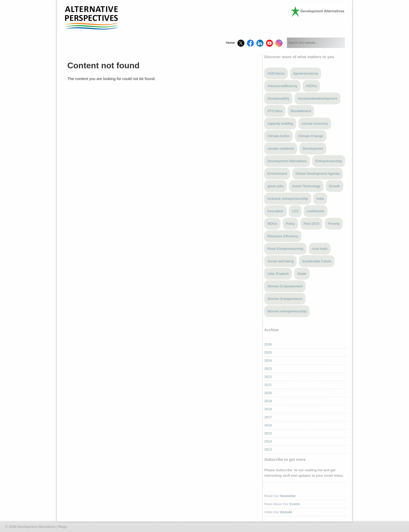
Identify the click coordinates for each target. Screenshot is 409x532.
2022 (268, 377)
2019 (268, 401)
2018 (268, 409)
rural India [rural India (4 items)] (320, 249)
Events (295, 504)
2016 (268, 425)
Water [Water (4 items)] (302, 274)
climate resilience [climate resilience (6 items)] (281, 149)
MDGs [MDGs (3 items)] (272, 224)
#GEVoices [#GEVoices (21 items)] (276, 73)
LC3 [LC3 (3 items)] (295, 211)
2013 (268, 449)
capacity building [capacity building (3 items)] (280, 123)
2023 (268, 369)
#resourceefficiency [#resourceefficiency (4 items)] (282, 86)
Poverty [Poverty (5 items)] (334, 224)
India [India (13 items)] (320, 199)
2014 (268, 441)
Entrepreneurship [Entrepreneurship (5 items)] (329, 161)
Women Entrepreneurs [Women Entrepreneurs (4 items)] (285, 299)
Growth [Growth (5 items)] (335, 186)
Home (230, 43)
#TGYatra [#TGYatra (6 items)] (275, 111)
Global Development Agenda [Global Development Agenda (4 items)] (318, 174)
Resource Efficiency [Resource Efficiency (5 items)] (283, 236)
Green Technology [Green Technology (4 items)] (306, 186)
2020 (268, 393)
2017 (268, 417)
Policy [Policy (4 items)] (291, 224)
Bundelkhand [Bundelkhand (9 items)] (301, 111)
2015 (268, 433)
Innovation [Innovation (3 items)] (275, 211)
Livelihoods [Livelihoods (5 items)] (315, 211)
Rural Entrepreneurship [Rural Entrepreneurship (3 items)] (285, 249)
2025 (268, 352)
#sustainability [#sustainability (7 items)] (278, 98)
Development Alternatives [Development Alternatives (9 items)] (287, 161)
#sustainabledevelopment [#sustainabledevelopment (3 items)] (317, 98)
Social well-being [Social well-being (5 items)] (280, 261)
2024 (268, 361)
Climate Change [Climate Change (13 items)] (311, 136)
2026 (268, 344)
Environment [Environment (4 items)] (277, 174)
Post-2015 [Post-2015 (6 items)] (312, 224)
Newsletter (288, 496)
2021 (268, 385)
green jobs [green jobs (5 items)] (275, 186)
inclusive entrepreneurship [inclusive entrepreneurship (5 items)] (288, 199)
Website (286, 512)
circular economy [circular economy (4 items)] (315, 123)
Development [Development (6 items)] (313, 149)
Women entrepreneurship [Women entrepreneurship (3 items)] (287, 311)
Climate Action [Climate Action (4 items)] (278, 136)
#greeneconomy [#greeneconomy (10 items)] (306, 73)
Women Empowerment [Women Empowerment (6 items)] (285, 286)
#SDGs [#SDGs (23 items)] (311, 86)
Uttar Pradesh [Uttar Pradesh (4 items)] (278, 274)
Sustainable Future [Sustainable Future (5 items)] (317, 261)
